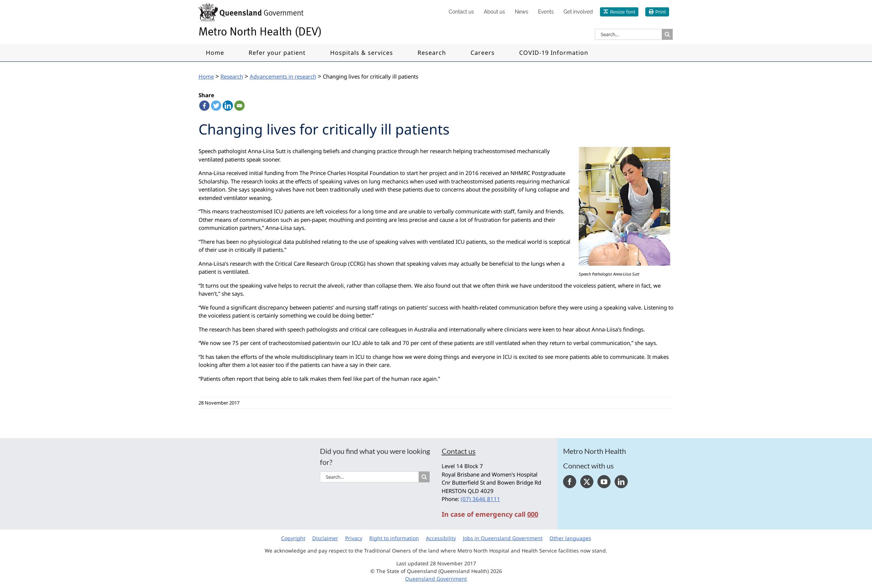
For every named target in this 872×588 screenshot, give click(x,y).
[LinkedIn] (621, 482)
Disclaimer (325, 538)
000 (533, 514)
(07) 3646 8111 (480, 499)
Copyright (293, 538)
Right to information (394, 538)
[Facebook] (570, 482)
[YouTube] (604, 482)
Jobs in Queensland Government (503, 538)
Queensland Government (436, 579)
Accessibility (441, 538)
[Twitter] (587, 482)
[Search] (667, 34)
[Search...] (628, 34)
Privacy (354, 538)
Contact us (459, 451)
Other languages (570, 538)
